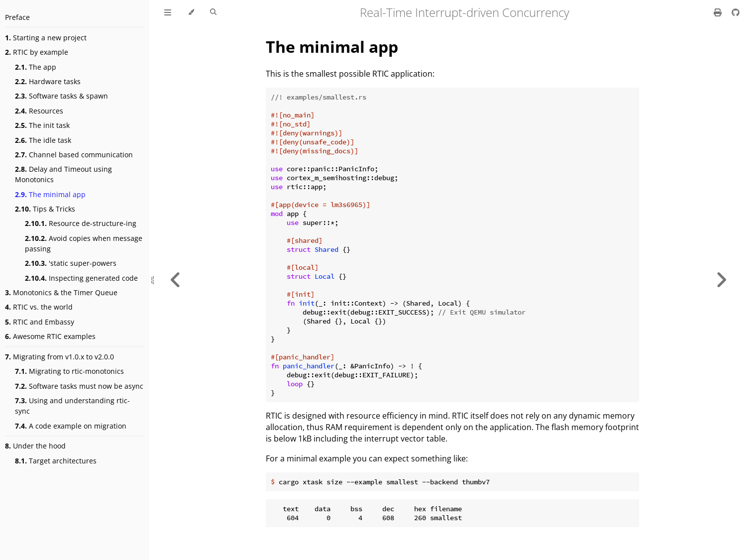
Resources (39, 111)
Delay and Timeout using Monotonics (63, 174)
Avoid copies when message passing (84, 243)
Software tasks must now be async (79, 386)
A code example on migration (71, 426)
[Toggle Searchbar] (213, 12)
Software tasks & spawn (61, 96)
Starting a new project (46, 38)
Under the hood (35, 446)
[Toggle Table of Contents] (168, 12)
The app (36, 67)
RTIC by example (37, 52)
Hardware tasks (48, 81)
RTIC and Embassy (40, 322)
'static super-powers (71, 263)
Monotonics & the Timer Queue (61, 292)
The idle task (43, 140)
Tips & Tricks (45, 209)
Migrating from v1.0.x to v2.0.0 (59, 357)
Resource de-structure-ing (81, 223)
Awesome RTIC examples (50, 336)
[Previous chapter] (176, 280)
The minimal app (50, 194)
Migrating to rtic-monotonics (69, 371)
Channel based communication (74, 155)
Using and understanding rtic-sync (72, 406)
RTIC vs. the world (39, 307)
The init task (42, 125)
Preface (17, 17)
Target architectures (56, 461)
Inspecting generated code (81, 278)
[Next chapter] (721, 280)
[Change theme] (191, 12)
